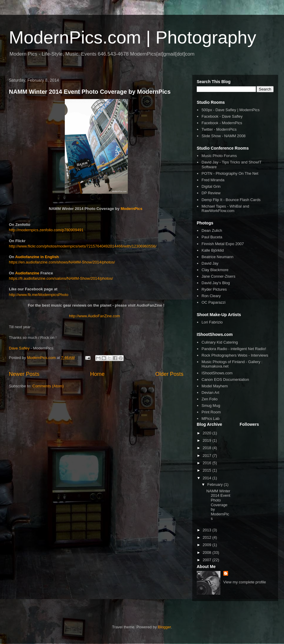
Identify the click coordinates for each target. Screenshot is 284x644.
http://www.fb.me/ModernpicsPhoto (39, 295)
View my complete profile (245, 582)
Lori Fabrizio (212, 322)
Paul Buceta (212, 237)
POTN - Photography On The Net (230, 173)
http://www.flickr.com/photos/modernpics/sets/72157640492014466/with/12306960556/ (83, 246)
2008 (208, 552)
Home (97, 374)
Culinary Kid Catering (220, 342)
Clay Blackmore (215, 270)
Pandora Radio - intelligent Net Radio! (234, 349)
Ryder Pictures (214, 289)
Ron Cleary (211, 296)
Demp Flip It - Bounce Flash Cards (231, 200)
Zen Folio (209, 399)
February (216, 484)
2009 (208, 545)
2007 (208, 560)
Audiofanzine (27, 273)
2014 (208, 478)
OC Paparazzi (213, 302)
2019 (208, 440)
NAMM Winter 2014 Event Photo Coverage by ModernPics (90, 92)
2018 (208, 448)
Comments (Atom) (48, 386)
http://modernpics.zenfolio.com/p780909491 (46, 230)
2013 (208, 530)
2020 (208, 433)
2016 (208, 463)
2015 (208, 470)
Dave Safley (19, 348)
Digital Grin (211, 186)
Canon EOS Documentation (225, 380)
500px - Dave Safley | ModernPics (230, 110)
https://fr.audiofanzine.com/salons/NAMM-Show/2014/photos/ (61, 278)
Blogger (164, 627)
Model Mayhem (215, 386)
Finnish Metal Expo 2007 (223, 244)
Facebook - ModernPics (222, 123)
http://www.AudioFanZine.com (95, 316)
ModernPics (132, 209)
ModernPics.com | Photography (133, 37)
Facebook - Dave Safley (222, 116)
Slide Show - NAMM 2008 (224, 136)
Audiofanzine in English (37, 257)
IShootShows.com (217, 373)
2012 (208, 537)
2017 (208, 456)
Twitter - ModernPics (219, 129)
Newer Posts (24, 374)
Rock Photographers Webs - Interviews (235, 355)
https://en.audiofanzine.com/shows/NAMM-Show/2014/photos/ (62, 262)
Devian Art (210, 393)
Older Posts (169, 374)
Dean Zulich (212, 230)
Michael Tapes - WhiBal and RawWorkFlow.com (225, 209)
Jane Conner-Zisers (218, 276)
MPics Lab (210, 419)
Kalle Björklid (213, 250)
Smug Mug (211, 406)
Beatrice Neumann (217, 257)
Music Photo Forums (219, 156)
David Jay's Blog (216, 283)
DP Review (211, 193)
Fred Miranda (213, 180)
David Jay (210, 263)
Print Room (211, 412)
